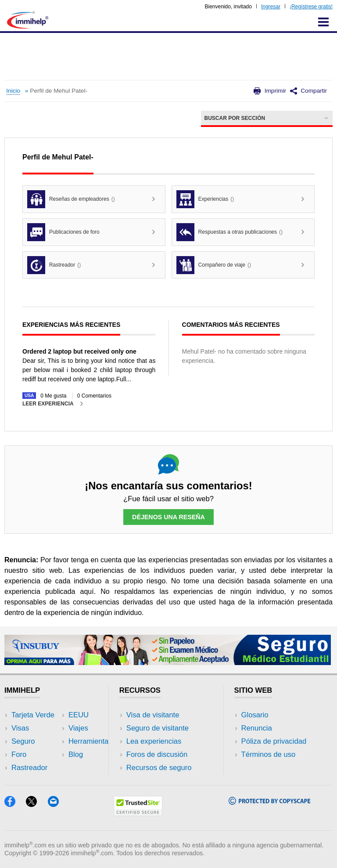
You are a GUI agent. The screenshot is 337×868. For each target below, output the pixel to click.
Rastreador (54, 265)
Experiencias (205, 199)
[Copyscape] (269, 802)
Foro (19, 754)
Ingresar (271, 7)
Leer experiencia (48, 404)
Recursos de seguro (159, 768)
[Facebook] (15, 804)
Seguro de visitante (158, 728)
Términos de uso (269, 754)
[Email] (57, 804)
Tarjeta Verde (33, 715)
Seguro (23, 741)
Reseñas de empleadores (71, 199)
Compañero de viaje (214, 265)
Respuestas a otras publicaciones (229, 232)
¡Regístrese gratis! (311, 7)
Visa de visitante (153, 715)
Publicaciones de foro (63, 232)
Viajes (78, 728)
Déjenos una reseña (168, 517)
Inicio (13, 91)
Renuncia (257, 728)
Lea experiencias (154, 741)
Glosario (255, 715)
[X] (37, 804)
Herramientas (90, 741)
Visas (20, 728)
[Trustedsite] (138, 813)
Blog (76, 754)
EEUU (79, 715)
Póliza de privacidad (274, 741)
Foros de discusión (157, 754)
